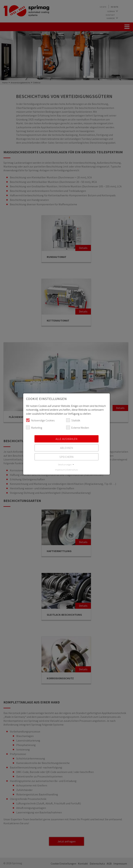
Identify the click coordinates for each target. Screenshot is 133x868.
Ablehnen (67, 448)
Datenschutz (72, 470)
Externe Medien (78, 427)
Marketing (34, 427)
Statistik (73, 420)
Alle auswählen (66, 439)
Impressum (60, 470)
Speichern (66, 457)
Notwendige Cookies (40, 420)
